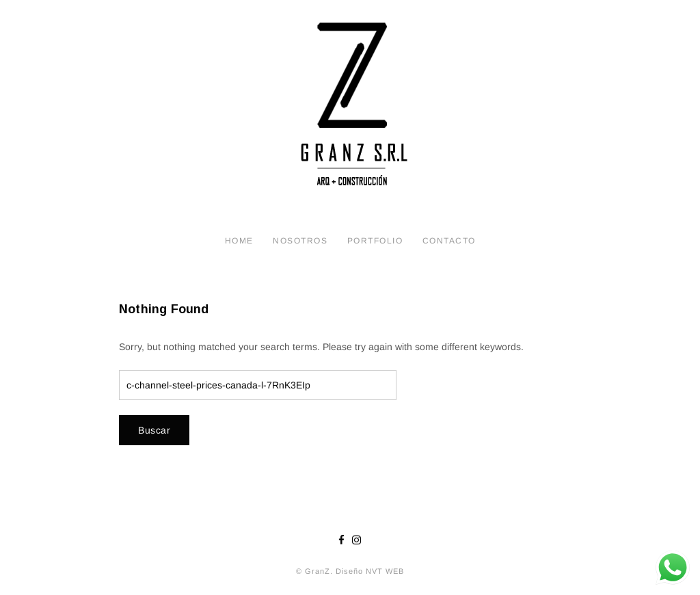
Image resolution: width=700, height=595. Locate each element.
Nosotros (300, 241)
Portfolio (375, 241)
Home (239, 241)
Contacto (449, 241)
